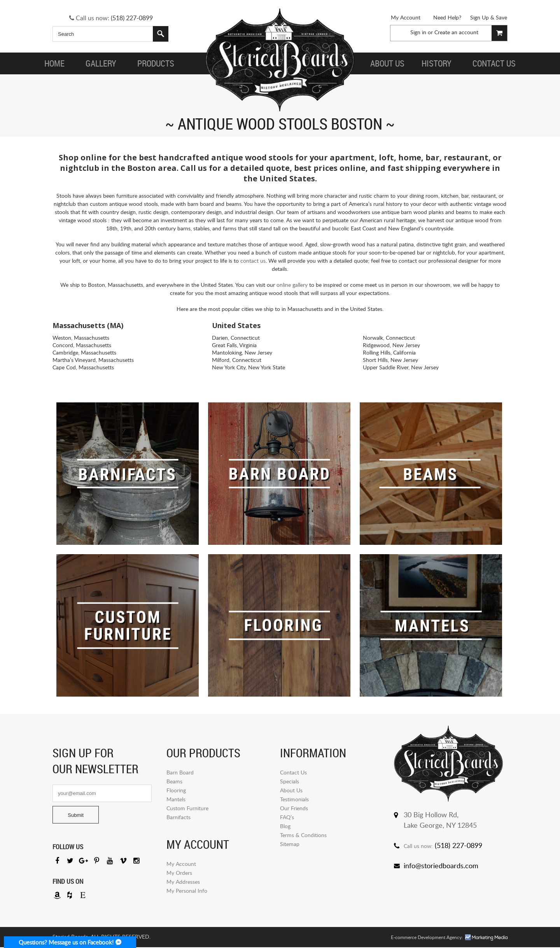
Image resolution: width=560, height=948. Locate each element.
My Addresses (183, 882)
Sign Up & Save (489, 17)
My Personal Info (187, 891)
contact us (253, 261)
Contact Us (293, 772)
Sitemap (290, 844)
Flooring (176, 790)
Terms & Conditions (303, 835)
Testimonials (294, 799)
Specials (290, 781)
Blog (285, 826)
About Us (291, 790)
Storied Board (280, 60)
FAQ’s (287, 817)
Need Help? (447, 17)
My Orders (179, 873)
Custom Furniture (187, 808)
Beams (174, 781)
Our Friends (294, 808)
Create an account (456, 32)
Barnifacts (178, 817)
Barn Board (180, 772)
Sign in (418, 32)
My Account (406, 17)
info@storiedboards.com (441, 865)
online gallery (292, 285)
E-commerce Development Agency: (427, 938)
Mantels (176, 799)
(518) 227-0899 (132, 18)
